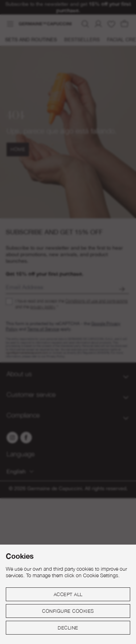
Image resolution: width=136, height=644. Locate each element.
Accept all (68, 594)
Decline (68, 628)
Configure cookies (68, 611)
